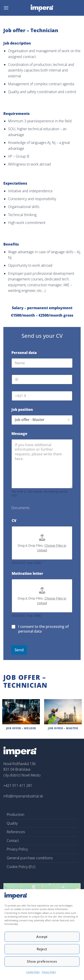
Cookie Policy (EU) (21, 867)
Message (19, 434)
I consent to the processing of (43, 629)
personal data (30, 631)
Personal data (26, 353)
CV (14, 521)
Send (19, 650)
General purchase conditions (30, 858)
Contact (13, 841)
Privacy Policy (49, 972)
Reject (42, 949)
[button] (6, 8)
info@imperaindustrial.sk (23, 796)
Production (15, 814)
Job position (24, 410)
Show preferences (42, 961)
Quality (12, 823)
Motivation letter (27, 574)
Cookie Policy (33, 972)
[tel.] (42, 396)
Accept (42, 937)
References (16, 832)
